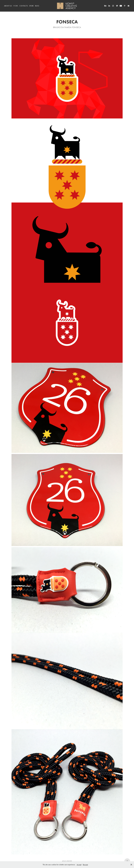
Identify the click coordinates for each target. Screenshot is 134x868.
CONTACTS (24, 6)
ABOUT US (8, 6)
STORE (31, 6)
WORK (16, 6)
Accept (79, 865)
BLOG (37, 6)
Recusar (85, 865)
